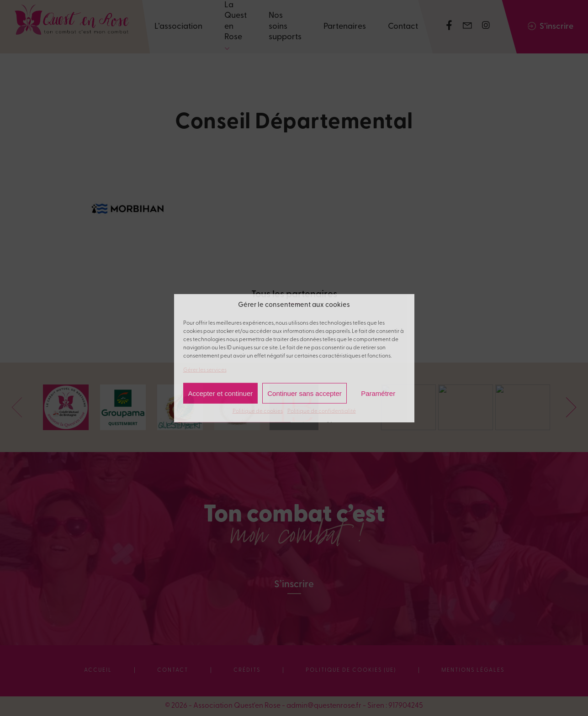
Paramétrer (378, 393)
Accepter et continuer (221, 393)
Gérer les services (205, 370)
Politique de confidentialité (322, 411)
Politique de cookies (258, 411)
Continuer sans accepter (305, 393)
